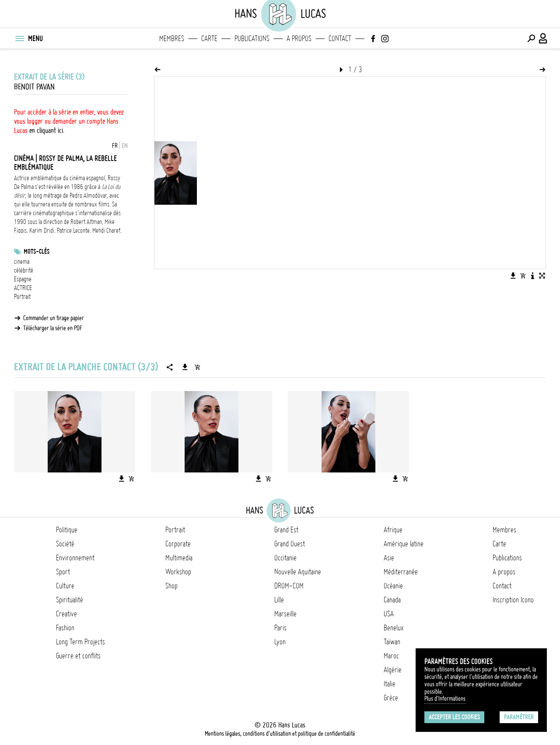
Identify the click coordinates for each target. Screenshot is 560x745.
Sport (63, 572)
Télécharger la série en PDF (53, 328)
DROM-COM (289, 586)
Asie (389, 558)
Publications (252, 38)
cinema (22, 262)
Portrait (22, 297)
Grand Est (286, 530)
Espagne (23, 279)
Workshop (178, 572)
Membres (172, 38)
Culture (65, 586)
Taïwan (392, 642)
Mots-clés (37, 252)
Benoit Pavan (34, 87)
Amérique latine (404, 544)
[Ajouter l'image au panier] (523, 276)
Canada (392, 600)
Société (65, 544)
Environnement (75, 558)
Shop (171, 586)
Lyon (280, 642)
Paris (280, 628)
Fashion (65, 628)
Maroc (391, 656)
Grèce (391, 698)
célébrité (24, 270)
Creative (66, 614)
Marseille (285, 614)
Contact (340, 38)
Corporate (178, 544)
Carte (209, 38)
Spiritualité (70, 600)
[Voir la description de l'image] (532, 276)
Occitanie (285, 558)
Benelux (394, 628)
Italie (390, 684)
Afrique (393, 530)
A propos (299, 38)
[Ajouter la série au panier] (197, 367)
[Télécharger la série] (185, 367)
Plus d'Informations (445, 699)
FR (115, 146)
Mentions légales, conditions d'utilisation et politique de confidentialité (280, 734)
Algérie (393, 670)
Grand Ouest (290, 544)
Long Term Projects (80, 642)
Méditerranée (401, 572)
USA (389, 614)
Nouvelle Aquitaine (298, 572)
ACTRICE (23, 288)
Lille (279, 600)
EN (125, 146)
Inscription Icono (513, 600)
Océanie (393, 586)
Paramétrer (519, 717)
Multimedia (179, 558)
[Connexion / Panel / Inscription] (543, 38)
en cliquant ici (46, 130)
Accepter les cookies (454, 717)
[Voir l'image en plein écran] (542, 276)
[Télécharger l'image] (513, 276)
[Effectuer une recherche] (531, 38)
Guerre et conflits (78, 656)
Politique (67, 530)
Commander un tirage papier (54, 318)
